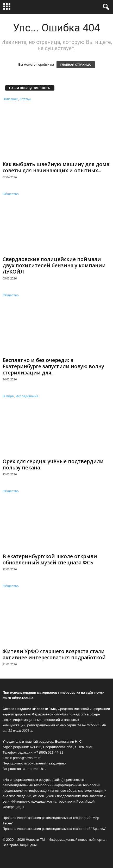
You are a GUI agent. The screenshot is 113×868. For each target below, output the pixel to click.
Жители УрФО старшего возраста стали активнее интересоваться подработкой (54, 654)
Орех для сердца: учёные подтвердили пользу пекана (53, 464)
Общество (11, 194)
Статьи (25, 99)
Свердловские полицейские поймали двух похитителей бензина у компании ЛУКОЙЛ (54, 265)
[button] (105, 7)
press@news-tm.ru (27, 758)
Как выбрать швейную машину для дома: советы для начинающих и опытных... (56, 167)
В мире (8, 396)
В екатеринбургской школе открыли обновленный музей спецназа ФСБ (50, 559)
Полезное (10, 99)
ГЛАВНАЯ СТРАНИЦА (76, 65)
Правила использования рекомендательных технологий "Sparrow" (54, 829)
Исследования (27, 396)
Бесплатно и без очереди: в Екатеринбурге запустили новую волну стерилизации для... (53, 366)
